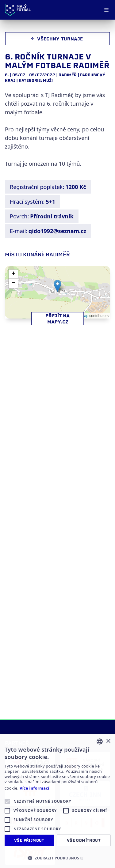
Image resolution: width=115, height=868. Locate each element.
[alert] (57, 801)
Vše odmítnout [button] (84, 840)
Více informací (34, 788)
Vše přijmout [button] (29, 840)
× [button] (108, 741)
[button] (57, 286)
